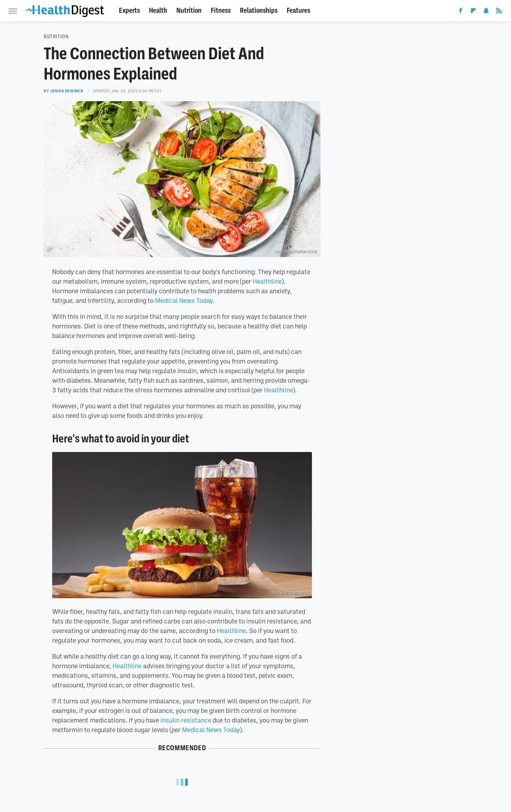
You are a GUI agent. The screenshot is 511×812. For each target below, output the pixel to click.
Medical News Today (184, 300)
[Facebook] (461, 12)
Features (298, 10)
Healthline (267, 281)
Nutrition (189, 10)
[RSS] (499, 12)
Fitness (221, 10)
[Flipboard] (473, 12)
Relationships (259, 10)
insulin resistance (186, 720)
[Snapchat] (486, 12)
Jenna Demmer (67, 91)
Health (158, 10)
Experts (129, 10)
